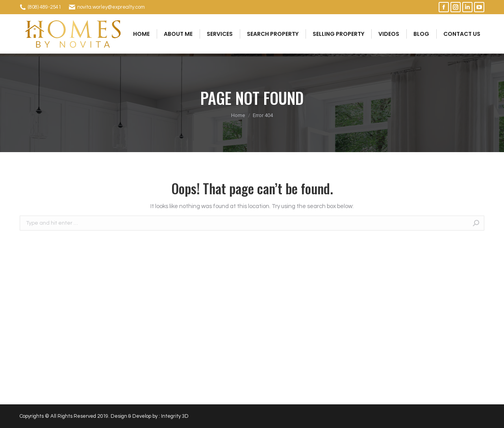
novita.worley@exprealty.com (111, 7)
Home (238, 115)
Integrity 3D (175, 416)
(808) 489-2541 (44, 7)
